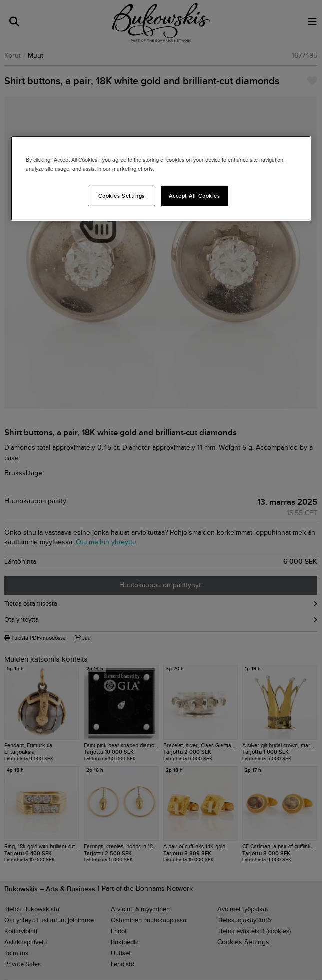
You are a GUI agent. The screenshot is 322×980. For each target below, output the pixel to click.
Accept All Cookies (194, 195)
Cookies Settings (122, 195)
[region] (161, 178)
